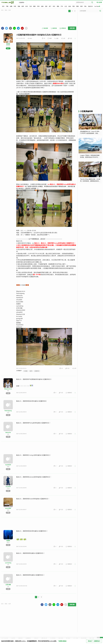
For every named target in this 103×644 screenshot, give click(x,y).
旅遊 (70, 6)
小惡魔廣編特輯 (86, 111)
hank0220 (8, 465)
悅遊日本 (90, 6)
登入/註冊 (99, 2)
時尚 (54, 6)
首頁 (3, 6)
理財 (74, 6)
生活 (66, 6)
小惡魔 (26, 371)
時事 (81, 6)
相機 (11, 6)
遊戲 (42, 6)
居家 (46, 6)
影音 (27, 6)
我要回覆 (72, 28)
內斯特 (8, 541)
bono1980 (8, 508)
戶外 (62, 6)
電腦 (19, 6)
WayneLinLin (8, 389)
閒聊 (77, 6)
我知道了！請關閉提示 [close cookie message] (94, 641)
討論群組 (22, 2)
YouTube (97, 6)
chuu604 (8, 487)
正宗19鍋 (8, 585)
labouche (8, 432)
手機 (7, 6)
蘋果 (23, 6)
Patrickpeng (8, 411)
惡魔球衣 (37, 371)
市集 (85, 6)
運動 (58, 6)
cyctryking (8, 563)
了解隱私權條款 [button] (62, 641)
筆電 (15, 6)
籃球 (10, 10)
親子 (50, 6)
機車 (34, 6)
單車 (38, 6)
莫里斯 (8, 44)
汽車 (31, 6)
